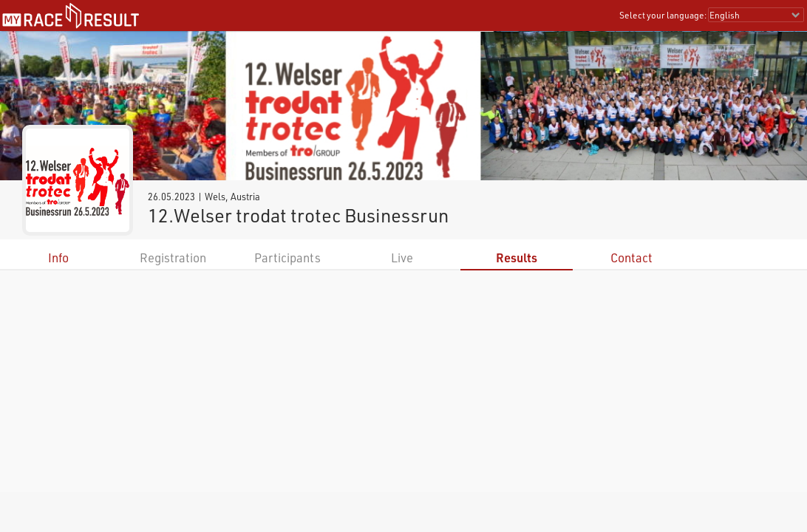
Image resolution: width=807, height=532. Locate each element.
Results (517, 258)
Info (58, 258)
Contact (631, 258)
